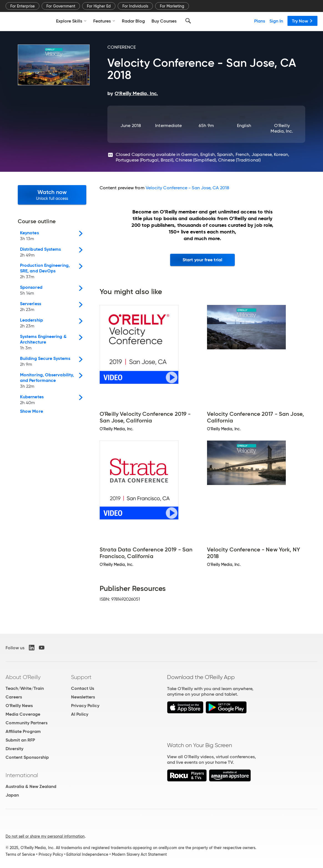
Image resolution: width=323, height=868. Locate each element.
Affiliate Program (23, 731)
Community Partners (27, 723)
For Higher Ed (99, 6)
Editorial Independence (87, 854)
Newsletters (83, 697)
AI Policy (80, 714)
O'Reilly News (19, 706)
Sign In (276, 21)
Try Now (302, 21)
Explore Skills (71, 21)
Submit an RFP (20, 740)
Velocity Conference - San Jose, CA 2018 (187, 188)
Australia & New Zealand (31, 786)
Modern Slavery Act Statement (139, 854)
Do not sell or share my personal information (45, 836)
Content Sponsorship (27, 757)
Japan (12, 795)
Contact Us (83, 688)
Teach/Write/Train (25, 688)
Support (81, 677)
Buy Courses (164, 21)
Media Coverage (23, 714)
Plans (260, 21)
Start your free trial (202, 260)
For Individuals (135, 6)
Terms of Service (20, 854)
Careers (14, 697)
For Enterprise (22, 6)
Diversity (14, 749)
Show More (31, 411)
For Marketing (172, 6)
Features (104, 21)
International (22, 775)
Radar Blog (133, 21)
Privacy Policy (85, 706)
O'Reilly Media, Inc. (282, 128)
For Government (61, 6)
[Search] (188, 21)
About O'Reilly (23, 677)
